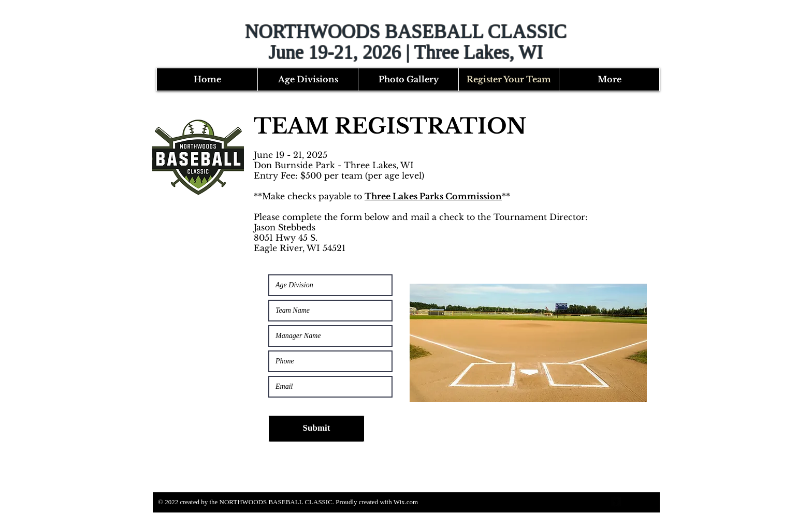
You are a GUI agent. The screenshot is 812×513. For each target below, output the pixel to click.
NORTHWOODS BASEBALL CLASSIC (406, 31)
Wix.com (406, 502)
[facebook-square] (616, 502)
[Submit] (316, 429)
